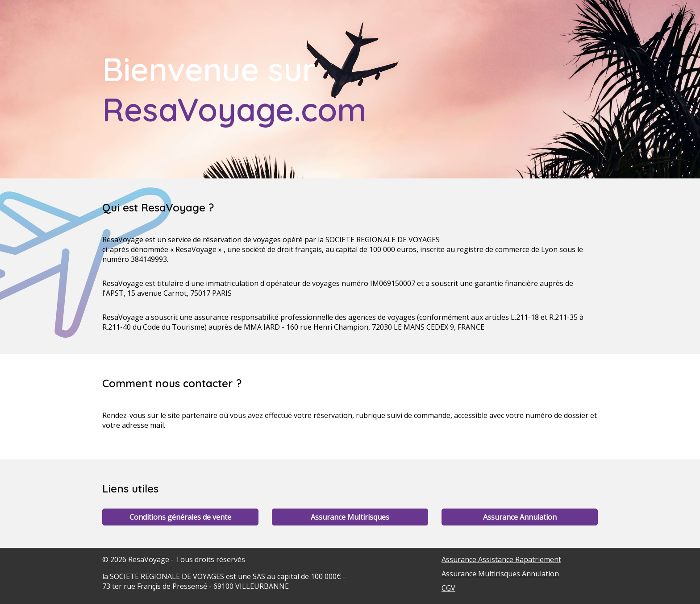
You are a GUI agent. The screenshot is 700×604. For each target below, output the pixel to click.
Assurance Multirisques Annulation (500, 574)
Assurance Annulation (520, 517)
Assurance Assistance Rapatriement (501, 559)
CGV (448, 588)
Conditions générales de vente (180, 517)
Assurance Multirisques (350, 517)
